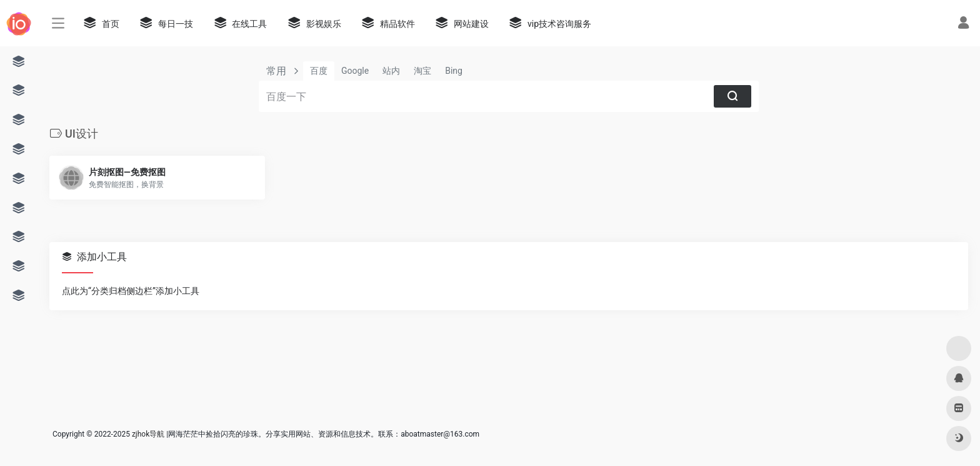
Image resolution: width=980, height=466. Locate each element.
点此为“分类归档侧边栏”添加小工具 (131, 291)
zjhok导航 (148, 434)
